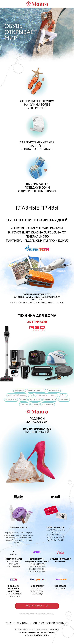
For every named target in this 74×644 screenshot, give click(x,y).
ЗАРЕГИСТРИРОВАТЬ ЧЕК (37, 606)
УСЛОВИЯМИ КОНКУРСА (47, 614)
